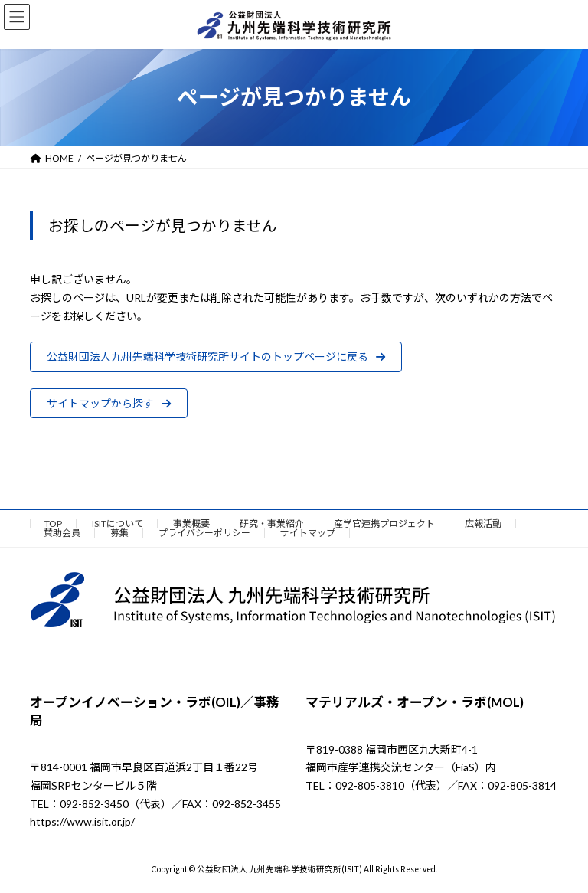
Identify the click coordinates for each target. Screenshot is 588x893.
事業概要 (191, 523)
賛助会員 (62, 533)
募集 (119, 533)
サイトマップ (308, 533)
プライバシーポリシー (204, 533)
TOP (53, 523)
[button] (216, 357)
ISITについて (118, 523)
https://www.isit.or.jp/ (82, 822)
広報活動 (483, 523)
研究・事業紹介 (272, 523)
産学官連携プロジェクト (384, 523)
